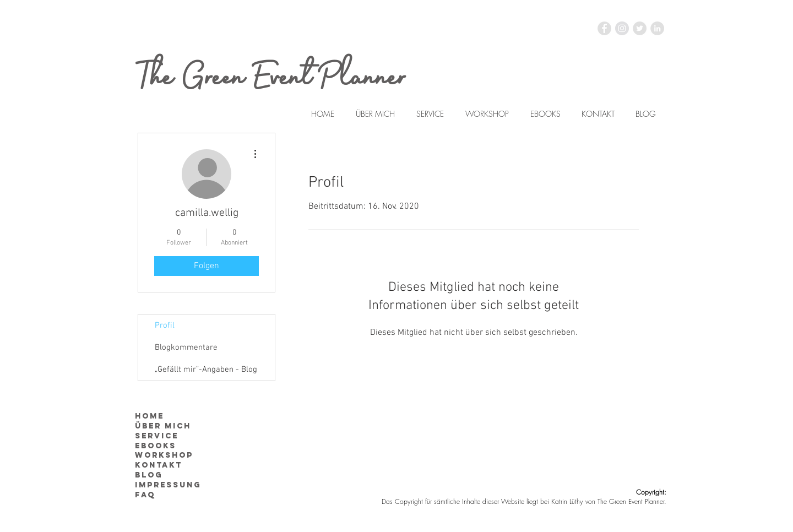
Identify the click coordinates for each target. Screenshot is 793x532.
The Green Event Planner (272, 77)
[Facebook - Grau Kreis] (604, 28)
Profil (165, 325)
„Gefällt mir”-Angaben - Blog (206, 370)
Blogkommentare (186, 348)
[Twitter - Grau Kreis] (640, 28)
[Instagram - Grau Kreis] (622, 28)
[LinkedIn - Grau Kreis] (657, 28)
